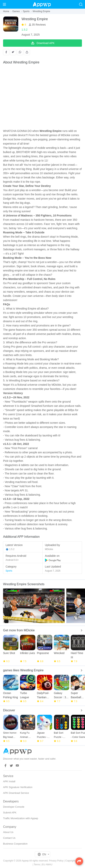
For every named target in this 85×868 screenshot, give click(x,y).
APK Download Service (16, 793)
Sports (26, 11)
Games (16, 11)
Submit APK (10, 813)
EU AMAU (47, 865)
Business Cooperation (15, 844)
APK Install (9, 781)
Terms (37, 865)
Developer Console (14, 807)
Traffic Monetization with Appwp (21, 818)
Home (6, 11)
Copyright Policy (74, 861)
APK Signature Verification (18, 787)
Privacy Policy (56, 861)
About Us (8, 832)
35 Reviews (38, 25)
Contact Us (9, 838)
